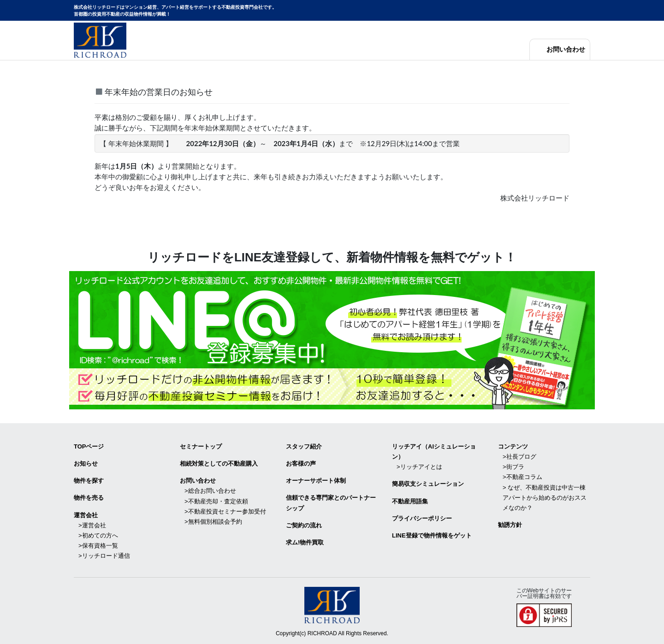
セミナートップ (201, 446)
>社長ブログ (519, 457)
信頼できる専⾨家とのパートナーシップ (331, 503)
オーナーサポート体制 (316, 481)
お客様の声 (301, 464)
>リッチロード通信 (104, 556)
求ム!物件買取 (305, 542)
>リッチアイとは (419, 467)
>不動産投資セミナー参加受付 (225, 511)
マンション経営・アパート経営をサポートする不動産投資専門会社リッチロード (100, 40)
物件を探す (89, 481)
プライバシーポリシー (422, 518)
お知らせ (86, 464)
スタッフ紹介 (304, 446)
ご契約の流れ (304, 525)
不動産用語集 (410, 501)
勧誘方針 (510, 525)
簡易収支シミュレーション (428, 484)
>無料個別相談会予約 (213, 522)
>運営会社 (92, 525)
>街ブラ (513, 467)
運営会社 (86, 515)
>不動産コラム (522, 477)
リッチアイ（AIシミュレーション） (434, 452)
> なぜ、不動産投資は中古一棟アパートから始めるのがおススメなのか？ (545, 498)
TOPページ (89, 446)
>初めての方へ (98, 535)
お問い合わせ (566, 50)
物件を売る (89, 498)
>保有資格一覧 (98, 546)
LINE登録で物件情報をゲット (432, 535)
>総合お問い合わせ (210, 491)
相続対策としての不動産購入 (219, 464)
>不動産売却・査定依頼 (216, 501)
